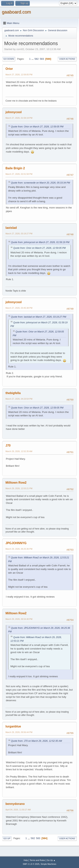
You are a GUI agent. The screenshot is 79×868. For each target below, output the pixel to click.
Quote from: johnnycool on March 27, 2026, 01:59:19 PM (40, 242)
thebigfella (13, 393)
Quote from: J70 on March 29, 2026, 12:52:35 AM (36, 741)
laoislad (11, 228)
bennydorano (15, 804)
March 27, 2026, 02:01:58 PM (19, 174)
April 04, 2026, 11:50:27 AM (18, 810)
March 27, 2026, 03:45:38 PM (19, 308)
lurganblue (13, 726)
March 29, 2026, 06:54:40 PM (19, 619)
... (33, 59)
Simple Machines (48, 864)
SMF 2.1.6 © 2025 (31, 864)
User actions (67, 59)
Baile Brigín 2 (15, 168)
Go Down (9, 59)
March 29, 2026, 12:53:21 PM (19, 488)
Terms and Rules (37, 860)
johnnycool (14, 112)
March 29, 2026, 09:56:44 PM (19, 732)
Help (26, 860)
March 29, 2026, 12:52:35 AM (19, 451)
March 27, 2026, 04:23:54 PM (19, 399)
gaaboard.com (16, 12)
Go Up (7, 839)
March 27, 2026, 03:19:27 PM (19, 234)
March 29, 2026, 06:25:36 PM (19, 549)
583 (42, 59)
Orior (9, 69)
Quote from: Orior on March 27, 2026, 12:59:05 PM (37, 127)
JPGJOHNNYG (16, 543)
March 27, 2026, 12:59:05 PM (19, 75)
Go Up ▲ (51, 860)
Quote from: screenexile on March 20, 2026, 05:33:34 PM (40, 183)
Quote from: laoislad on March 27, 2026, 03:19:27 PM (39, 317)
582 (37, 59)
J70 (8, 446)
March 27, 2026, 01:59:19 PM (19, 118)
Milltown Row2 (16, 483)
